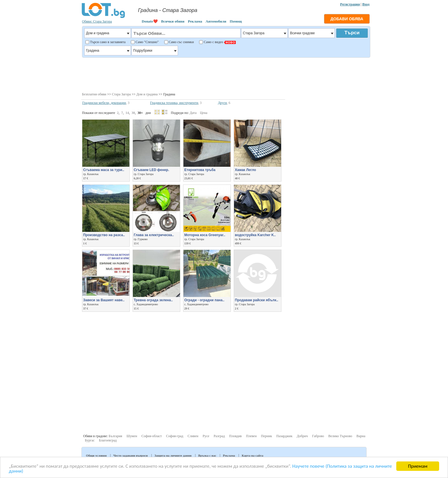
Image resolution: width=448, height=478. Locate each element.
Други (222, 103)
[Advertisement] (226, 74)
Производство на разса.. (104, 235)
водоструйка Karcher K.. (255, 235)
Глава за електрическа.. (154, 235)
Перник (266, 436)
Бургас (90, 440)
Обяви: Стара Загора (97, 21)
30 (133, 113)
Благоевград (108, 440)
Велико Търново (340, 436)
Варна (361, 436)
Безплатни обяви (94, 94)
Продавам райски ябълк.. (257, 300)
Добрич (302, 436)
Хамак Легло (245, 170)
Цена (204, 113)
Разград (219, 436)
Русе (206, 436)
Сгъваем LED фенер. (151, 170)
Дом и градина (147, 94)
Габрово (318, 436)
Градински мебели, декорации (104, 103)
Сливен (193, 436)
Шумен (132, 436)
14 (127, 113)
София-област (152, 436)
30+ (140, 113)
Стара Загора (121, 94)
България (115, 436)
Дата (193, 113)
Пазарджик (284, 436)
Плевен (251, 436)
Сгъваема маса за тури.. (104, 170)
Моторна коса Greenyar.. (205, 235)
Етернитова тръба (200, 170)
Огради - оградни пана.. (204, 300)
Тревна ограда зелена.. (153, 300)
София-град (175, 436)
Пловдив (235, 436)
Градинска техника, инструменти (174, 103)
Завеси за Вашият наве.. (104, 300)
